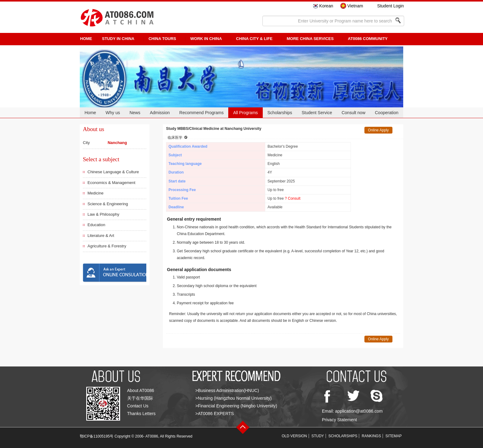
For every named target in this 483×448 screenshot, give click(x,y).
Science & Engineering (108, 204)
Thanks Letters (142, 414)
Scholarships (280, 113)
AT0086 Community (368, 39)
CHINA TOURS (162, 39)
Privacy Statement (339, 420)
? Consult (293, 198)
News (135, 113)
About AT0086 (141, 390)
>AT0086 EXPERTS (215, 414)
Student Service (317, 113)
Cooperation (387, 113)
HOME (86, 39)
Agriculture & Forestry (107, 246)
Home (90, 113)
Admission (160, 113)
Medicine (95, 193)
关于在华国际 (140, 398)
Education (96, 225)
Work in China (206, 39)
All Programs (246, 113)
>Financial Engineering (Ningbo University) (236, 406)
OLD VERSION (294, 436)
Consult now (353, 113)
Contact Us (138, 406)
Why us (113, 113)
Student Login (391, 6)
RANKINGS (371, 436)
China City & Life (254, 39)
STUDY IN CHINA (118, 39)
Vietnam (355, 6)
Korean (326, 6)
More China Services (310, 39)
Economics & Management (111, 183)
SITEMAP (394, 436)
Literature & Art (101, 236)
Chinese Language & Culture (113, 172)
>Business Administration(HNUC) (227, 390)
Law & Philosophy (103, 214)
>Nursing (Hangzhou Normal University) (233, 398)
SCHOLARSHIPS (343, 436)
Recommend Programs (201, 113)
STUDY (318, 436)
